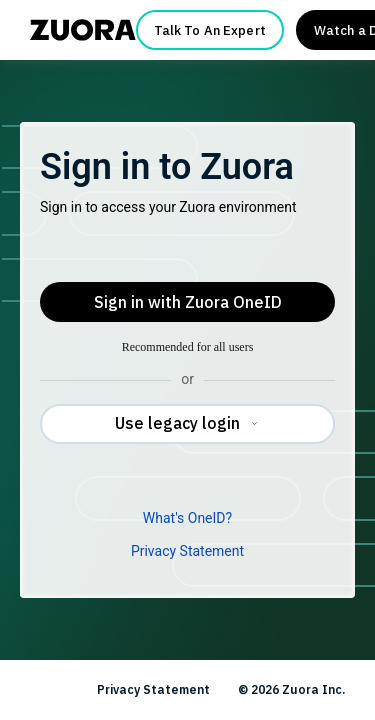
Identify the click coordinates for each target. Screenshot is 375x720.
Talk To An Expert (210, 30)
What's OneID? (187, 518)
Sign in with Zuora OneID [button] (188, 302)
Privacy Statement (187, 551)
